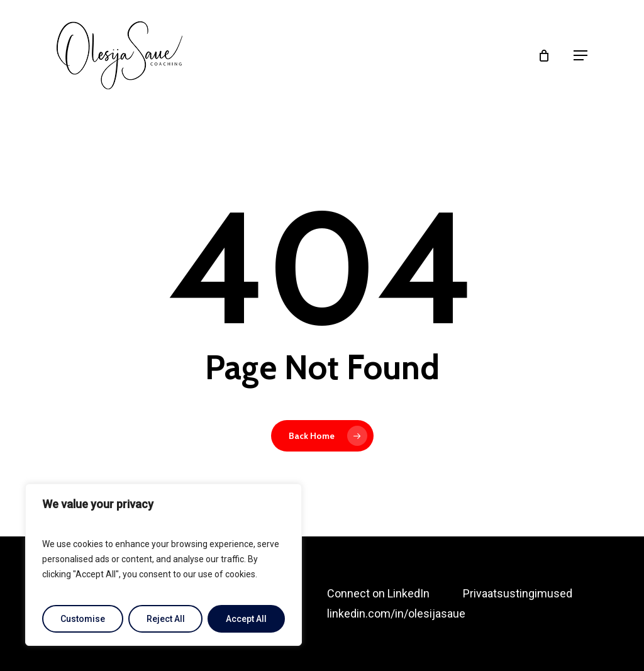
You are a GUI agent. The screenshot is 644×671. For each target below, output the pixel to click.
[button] (580, 55)
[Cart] (549, 55)
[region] (164, 565)
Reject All (166, 619)
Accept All (246, 619)
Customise (83, 619)
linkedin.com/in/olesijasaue (396, 613)
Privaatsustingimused (518, 593)
